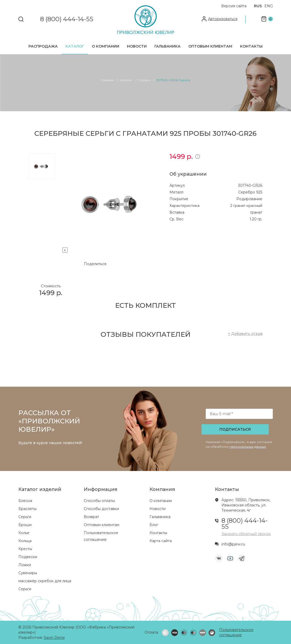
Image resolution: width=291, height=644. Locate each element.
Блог (154, 525)
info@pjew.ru (233, 544)
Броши (25, 525)
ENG (269, 6)
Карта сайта (161, 541)
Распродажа (43, 46)
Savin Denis (54, 638)
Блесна (25, 501)
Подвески (28, 557)
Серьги (25, 517)
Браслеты (27, 509)
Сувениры (28, 573)
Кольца (25, 541)
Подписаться (235, 429)
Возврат (91, 517)
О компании (106, 46)
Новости (137, 46)
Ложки (25, 565)
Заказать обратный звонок (246, 534)
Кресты (25, 549)
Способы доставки (101, 509)
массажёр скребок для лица (45, 581)
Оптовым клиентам (210, 46)
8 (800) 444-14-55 (67, 19)
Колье (24, 533)
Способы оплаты (99, 501)
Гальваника (167, 46)
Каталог (75, 46)
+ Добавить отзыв (245, 334)
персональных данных (248, 447)
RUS (258, 6)
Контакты (251, 46)
